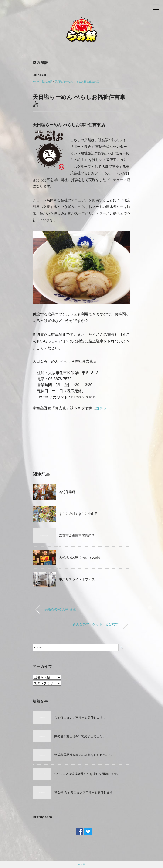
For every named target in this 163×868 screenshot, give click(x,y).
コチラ (101, 408)
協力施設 (40, 63)
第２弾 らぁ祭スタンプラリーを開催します (83, 793)
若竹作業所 (67, 492)
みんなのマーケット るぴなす (96, 624)
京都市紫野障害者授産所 (77, 535)
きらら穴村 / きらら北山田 (78, 514)
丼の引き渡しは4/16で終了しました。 (80, 736)
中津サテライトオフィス (77, 579)
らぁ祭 (81, 864)
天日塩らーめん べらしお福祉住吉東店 (77, 81)
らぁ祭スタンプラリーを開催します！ (80, 718)
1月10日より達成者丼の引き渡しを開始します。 (87, 774)
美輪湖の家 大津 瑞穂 (60, 609)
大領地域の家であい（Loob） (80, 557)
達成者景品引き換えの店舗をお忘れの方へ (83, 755)
